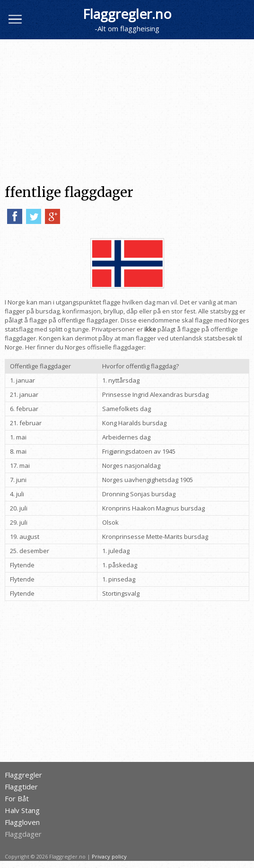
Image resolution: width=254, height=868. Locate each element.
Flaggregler (23, 775)
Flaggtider (21, 787)
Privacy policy (109, 856)
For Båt (17, 799)
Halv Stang (22, 810)
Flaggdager (23, 834)
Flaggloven (22, 822)
